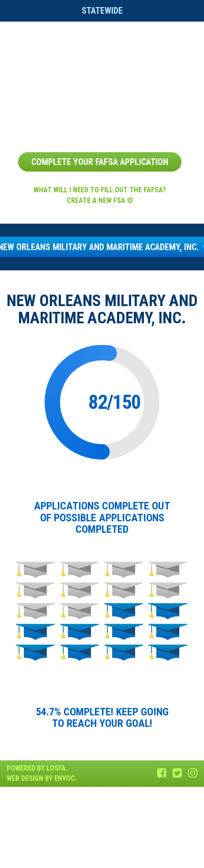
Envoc (65, 778)
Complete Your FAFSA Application (100, 162)
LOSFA (56, 768)
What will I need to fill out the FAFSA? (100, 190)
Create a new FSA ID (100, 200)
